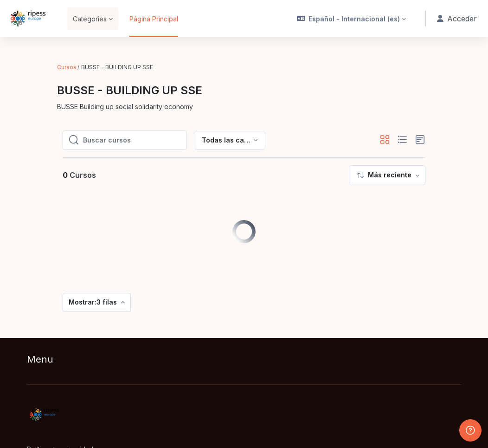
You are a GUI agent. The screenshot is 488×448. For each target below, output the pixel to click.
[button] (352, 19)
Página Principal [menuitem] (154, 19)
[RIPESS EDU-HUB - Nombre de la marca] (28, 19)
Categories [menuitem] (90, 19)
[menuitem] (387, 154)
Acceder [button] (457, 19)
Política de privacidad (60, 428)
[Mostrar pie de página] (470, 430)
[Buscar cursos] (132, 119)
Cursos (67, 67)
